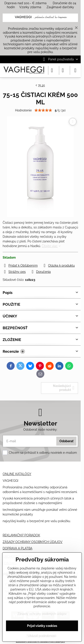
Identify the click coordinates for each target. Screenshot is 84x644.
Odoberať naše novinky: (40, 430)
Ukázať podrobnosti (42, 636)
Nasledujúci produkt (64, 388)
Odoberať (66, 441)
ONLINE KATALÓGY (17, 474)
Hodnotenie (23, 110)
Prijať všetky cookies (42, 626)
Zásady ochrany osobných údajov (42, 614)
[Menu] (75, 70)
